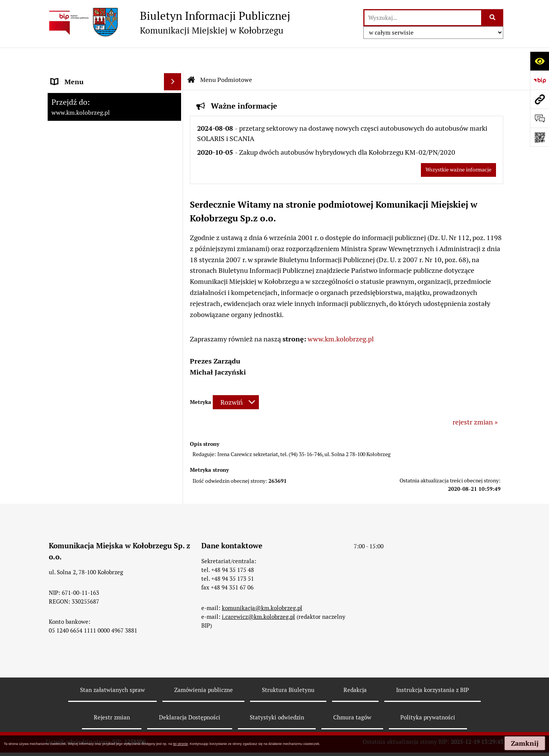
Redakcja (355, 667)
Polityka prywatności (428, 694)
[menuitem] (114, 146)
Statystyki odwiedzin (277, 694)
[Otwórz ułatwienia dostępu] (539, 61)
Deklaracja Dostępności (190, 694)
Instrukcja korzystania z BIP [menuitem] (93, 245)
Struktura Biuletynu (288, 667)
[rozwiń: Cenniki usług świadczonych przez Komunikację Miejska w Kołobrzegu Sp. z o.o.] (174, 168)
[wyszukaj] (423, 18)
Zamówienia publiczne (204, 667)
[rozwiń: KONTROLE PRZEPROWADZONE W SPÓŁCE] (174, 279)
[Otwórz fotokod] (539, 137)
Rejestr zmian (112, 694)
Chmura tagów (352, 694)
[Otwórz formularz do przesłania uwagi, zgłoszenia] (539, 118)
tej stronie (181, 744)
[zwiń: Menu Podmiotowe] (174, 124)
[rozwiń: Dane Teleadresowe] (174, 146)
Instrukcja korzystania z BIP (433, 667)
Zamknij (525, 743)
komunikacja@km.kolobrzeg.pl (262, 585)
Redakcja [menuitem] (64, 262)
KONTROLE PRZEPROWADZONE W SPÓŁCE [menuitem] (104, 284)
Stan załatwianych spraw (112, 667)
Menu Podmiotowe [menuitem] (80, 124)
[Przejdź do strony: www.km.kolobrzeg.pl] (539, 99)
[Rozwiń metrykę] (236, 379)
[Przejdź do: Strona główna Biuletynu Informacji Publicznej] (191, 57)
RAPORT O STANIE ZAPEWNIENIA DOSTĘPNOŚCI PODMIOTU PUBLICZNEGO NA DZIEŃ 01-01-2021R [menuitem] (104, 91)
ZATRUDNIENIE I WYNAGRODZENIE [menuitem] (107, 228)
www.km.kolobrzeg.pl (341, 316)
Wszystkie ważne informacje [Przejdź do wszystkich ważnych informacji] (458, 147)
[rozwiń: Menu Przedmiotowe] (174, 211)
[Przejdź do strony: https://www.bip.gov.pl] (539, 80)
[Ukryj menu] (173, 59)
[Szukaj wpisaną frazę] (493, 18)
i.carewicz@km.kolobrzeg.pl (258, 594)
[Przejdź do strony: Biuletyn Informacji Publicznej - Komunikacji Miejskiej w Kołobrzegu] (168, 22)
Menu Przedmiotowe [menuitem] (83, 211)
